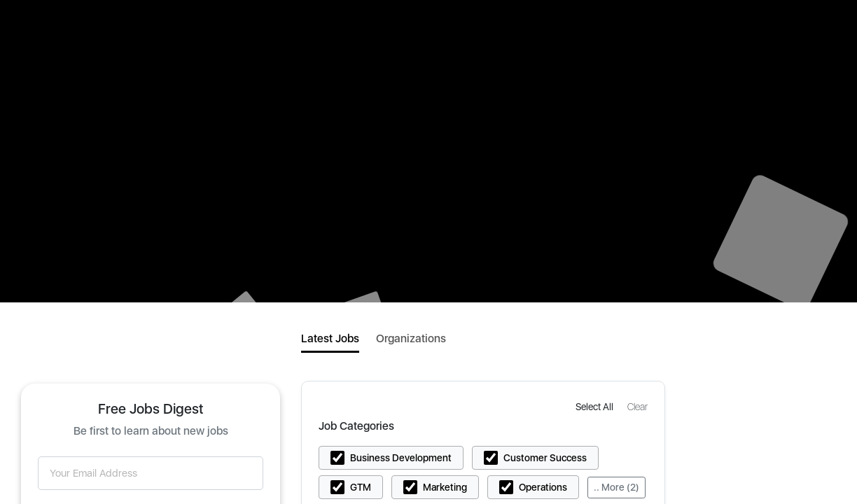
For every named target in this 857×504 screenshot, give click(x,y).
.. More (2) (616, 487)
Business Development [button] (401, 458)
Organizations (411, 338)
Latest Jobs (330, 338)
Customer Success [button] (545, 458)
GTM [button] (361, 487)
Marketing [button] (445, 487)
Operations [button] (543, 487)
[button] (596, 406)
